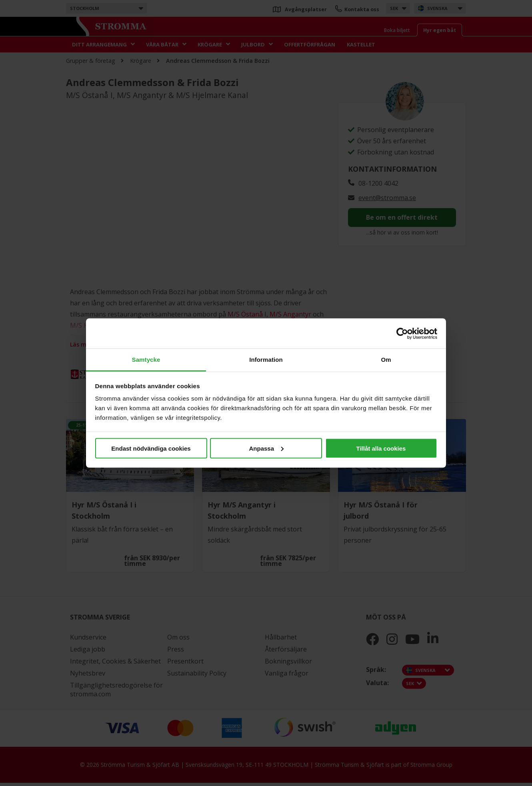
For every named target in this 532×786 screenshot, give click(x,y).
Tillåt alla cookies (381, 448)
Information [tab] (266, 360)
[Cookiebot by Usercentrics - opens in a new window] (402, 333)
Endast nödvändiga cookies (151, 448)
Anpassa (266, 448)
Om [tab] (386, 360)
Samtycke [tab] (146, 360)
